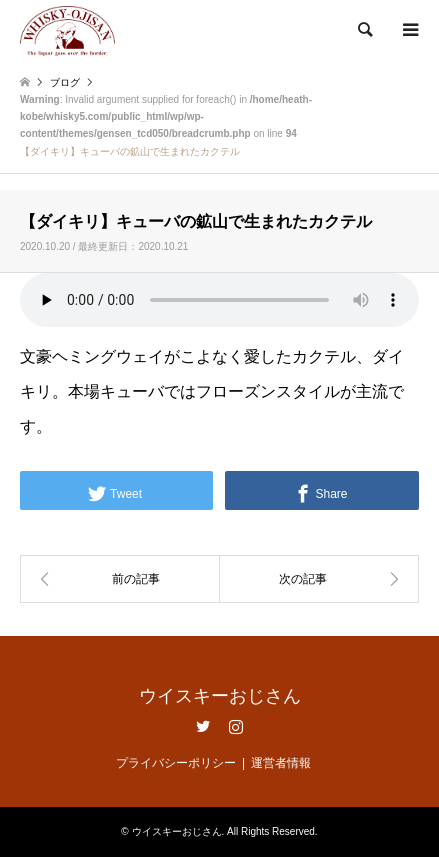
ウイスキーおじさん (220, 696)
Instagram (236, 726)
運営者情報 (281, 763)
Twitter (203, 726)
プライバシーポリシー (176, 763)
